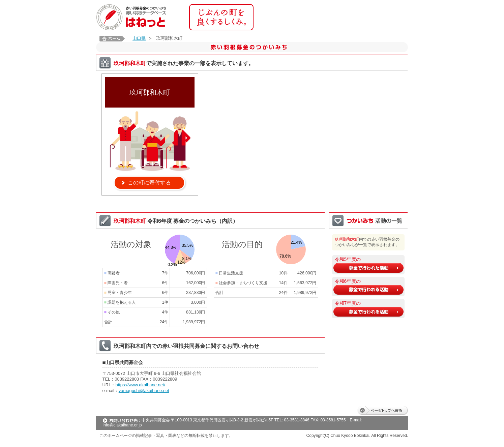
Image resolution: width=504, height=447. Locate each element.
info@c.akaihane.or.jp (122, 425)
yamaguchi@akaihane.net (144, 391)
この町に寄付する (149, 183)
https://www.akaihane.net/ (140, 385)
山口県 (139, 38)
